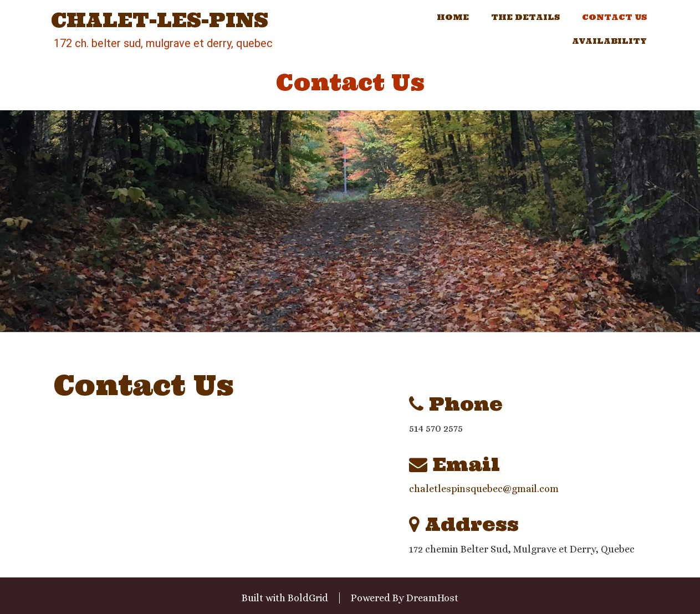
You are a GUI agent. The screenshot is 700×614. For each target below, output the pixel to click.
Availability (609, 41)
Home (453, 17)
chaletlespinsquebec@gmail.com (484, 489)
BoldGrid (308, 598)
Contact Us (614, 17)
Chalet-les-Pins (160, 21)
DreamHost (432, 598)
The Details (525, 17)
